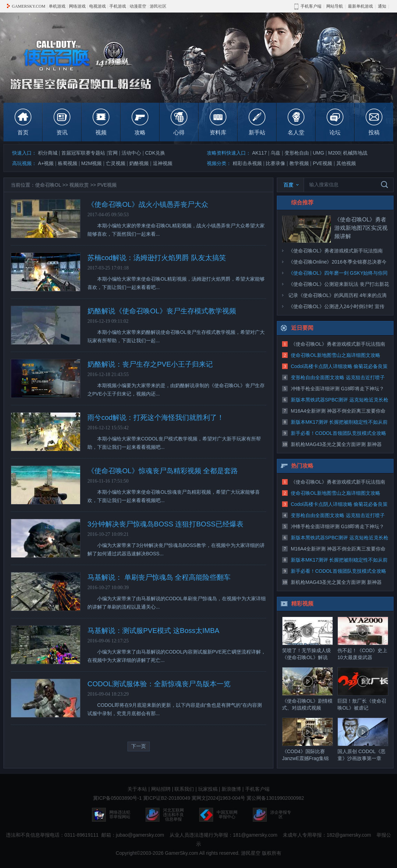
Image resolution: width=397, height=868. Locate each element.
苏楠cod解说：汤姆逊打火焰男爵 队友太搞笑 (157, 258)
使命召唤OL (48, 185)
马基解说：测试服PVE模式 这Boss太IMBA (153, 631)
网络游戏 (77, 6)
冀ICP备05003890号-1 (117, 798)
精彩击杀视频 (247, 163)
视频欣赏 (79, 185)
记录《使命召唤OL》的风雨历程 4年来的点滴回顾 (337, 297)
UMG (318, 153)
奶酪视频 (139, 163)
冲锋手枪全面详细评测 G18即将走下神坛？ (337, 389)
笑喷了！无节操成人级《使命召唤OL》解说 (308, 638)
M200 (334, 153)
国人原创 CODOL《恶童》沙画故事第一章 (363, 739)
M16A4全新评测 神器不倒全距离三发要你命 (338, 411)
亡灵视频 (116, 163)
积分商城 (48, 153)
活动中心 (131, 153)
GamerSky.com (181, 853)
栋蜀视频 (68, 163)
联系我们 (184, 789)
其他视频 (346, 163)
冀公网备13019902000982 (275, 798)
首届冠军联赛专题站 (83, 153)
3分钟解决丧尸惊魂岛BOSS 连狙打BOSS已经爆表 (165, 524)
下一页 (139, 746)
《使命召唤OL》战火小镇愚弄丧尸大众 (148, 204)
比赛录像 (275, 163)
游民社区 (158, 6)
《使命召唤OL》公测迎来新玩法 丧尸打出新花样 (339, 286)
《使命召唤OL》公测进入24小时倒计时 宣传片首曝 (336, 308)
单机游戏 (57, 6)
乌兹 (275, 153)
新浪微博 (231, 789)
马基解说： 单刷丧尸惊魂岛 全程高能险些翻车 (159, 577)
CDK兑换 (155, 153)
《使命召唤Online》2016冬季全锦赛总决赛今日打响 (337, 263)
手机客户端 (257, 789)
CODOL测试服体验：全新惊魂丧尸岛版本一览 (159, 684)
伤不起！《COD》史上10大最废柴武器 (363, 638)
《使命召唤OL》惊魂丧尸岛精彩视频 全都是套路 (163, 471)
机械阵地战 (355, 153)
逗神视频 (163, 163)
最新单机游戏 (360, 6)
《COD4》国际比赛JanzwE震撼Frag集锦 (308, 739)
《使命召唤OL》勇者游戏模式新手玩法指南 (336, 251)
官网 (113, 153)
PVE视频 (322, 163)
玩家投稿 (208, 789)
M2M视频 (91, 163)
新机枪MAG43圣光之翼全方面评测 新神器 (336, 444)
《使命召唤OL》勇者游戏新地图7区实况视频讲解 (361, 228)
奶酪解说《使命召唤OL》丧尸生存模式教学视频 (162, 311)
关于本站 (137, 789)
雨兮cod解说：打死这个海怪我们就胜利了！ (156, 417)
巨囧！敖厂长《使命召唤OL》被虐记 (363, 689)
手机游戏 (118, 6)
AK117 (259, 153)
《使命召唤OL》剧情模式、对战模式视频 (308, 689)
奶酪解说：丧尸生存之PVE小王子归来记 (150, 364)
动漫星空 (138, 6)
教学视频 (299, 163)
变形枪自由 (297, 153)
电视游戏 (98, 6)
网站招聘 (161, 789)
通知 (382, 6)
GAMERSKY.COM (29, 6)
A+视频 (46, 163)
